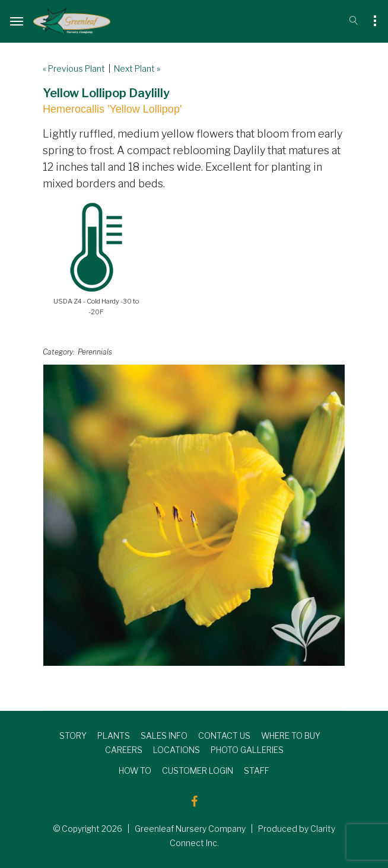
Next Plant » (137, 68)
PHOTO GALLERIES (247, 750)
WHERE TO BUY (291, 735)
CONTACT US (224, 735)
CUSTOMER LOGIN (198, 770)
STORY (73, 735)
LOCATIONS (176, 750)
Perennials (95, 352)
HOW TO (135, 770)
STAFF (257, 770)
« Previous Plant (74, 68)
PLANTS (114, 735)
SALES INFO (164, 735)
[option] (194, 515)
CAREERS (124, 750)
